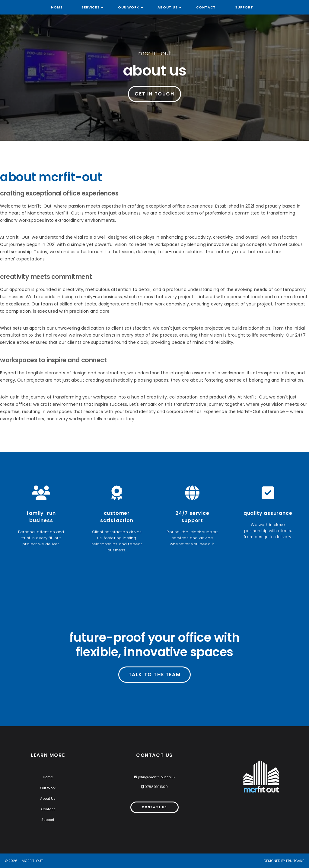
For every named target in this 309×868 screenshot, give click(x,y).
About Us (48, 799)
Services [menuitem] (90, 7)
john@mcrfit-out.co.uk (157, 777)
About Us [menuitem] (167, 7)
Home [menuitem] (57, 7)
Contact (48, 809)
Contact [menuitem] (206, 7)
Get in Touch (154, 94)
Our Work (48, 788)
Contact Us (154, 807)
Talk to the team (155, 674)
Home (48, 777)
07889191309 (156, 787)
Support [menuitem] (244, 7)
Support (48, 820)
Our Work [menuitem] (129, 7)
